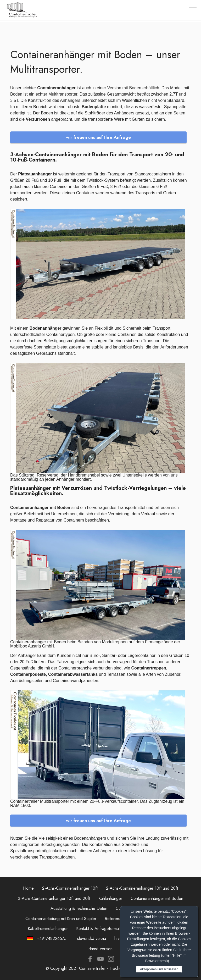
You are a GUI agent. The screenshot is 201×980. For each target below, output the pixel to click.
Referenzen (115, 919)
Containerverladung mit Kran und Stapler (61, 919)
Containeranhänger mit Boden (157, 898)
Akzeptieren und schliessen (159, 969)
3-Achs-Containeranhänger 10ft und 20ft (54, 898)
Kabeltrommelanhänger (48, 929)
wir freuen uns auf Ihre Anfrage (98, 137)
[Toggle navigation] (193, 10)
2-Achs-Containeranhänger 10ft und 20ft (142, 888)
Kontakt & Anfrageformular (100, 929)
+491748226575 (51, 939)
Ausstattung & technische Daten (79, 908)
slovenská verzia (92, 939)
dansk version (100, 949)
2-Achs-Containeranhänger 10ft (70, 888)
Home (28, 888)
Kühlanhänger (110, 898)
